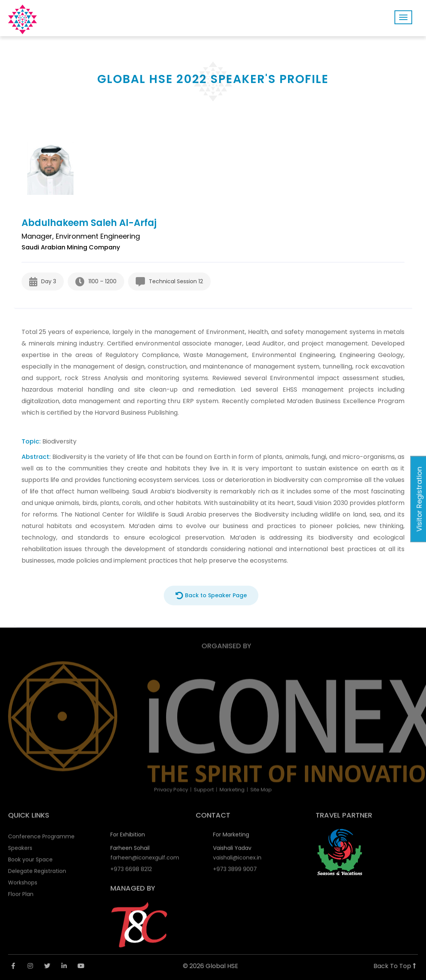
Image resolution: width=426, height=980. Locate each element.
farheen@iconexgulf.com (145, 860)
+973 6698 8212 (131, 872)
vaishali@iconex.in (237, 860)
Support (204, 790)
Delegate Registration (37, 874)
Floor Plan (21, 897)
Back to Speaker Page (211, 595)
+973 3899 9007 (235, 872)
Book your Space (30, 862)
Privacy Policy (171, 790)
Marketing (232, 790)
